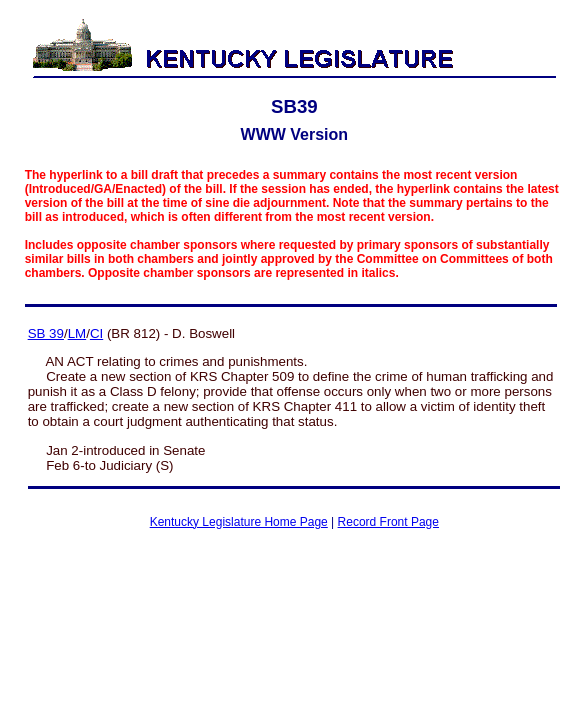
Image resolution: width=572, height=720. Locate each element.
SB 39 (46, 333)
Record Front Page (388, 522)
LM (77, 333)
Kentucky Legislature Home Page (239, 522)
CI (96, 333)
